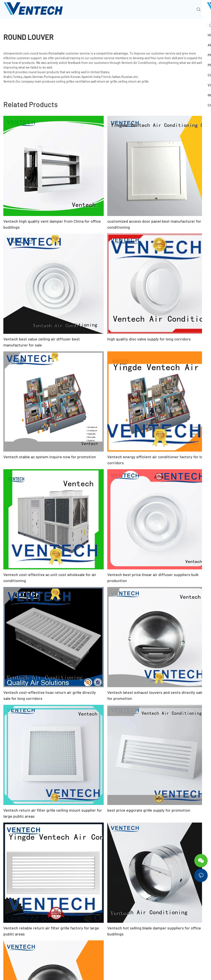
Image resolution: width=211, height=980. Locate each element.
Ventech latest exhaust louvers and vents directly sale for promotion (155, 695)
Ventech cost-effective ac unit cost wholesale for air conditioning (50, 578)
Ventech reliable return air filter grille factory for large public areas (51, 931)
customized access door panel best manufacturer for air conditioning (157, 224)
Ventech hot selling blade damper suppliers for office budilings (154, 931)
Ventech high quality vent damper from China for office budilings (52, 224)
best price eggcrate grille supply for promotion (149, 810)
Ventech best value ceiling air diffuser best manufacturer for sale (42, 342)
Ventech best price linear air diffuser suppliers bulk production (153, 578)
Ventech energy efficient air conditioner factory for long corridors (157, 460)
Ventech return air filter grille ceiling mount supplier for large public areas (53, 813)
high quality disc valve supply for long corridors (149, 339)
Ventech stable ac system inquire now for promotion (50, 457)
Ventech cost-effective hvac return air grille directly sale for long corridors (50, 695)
